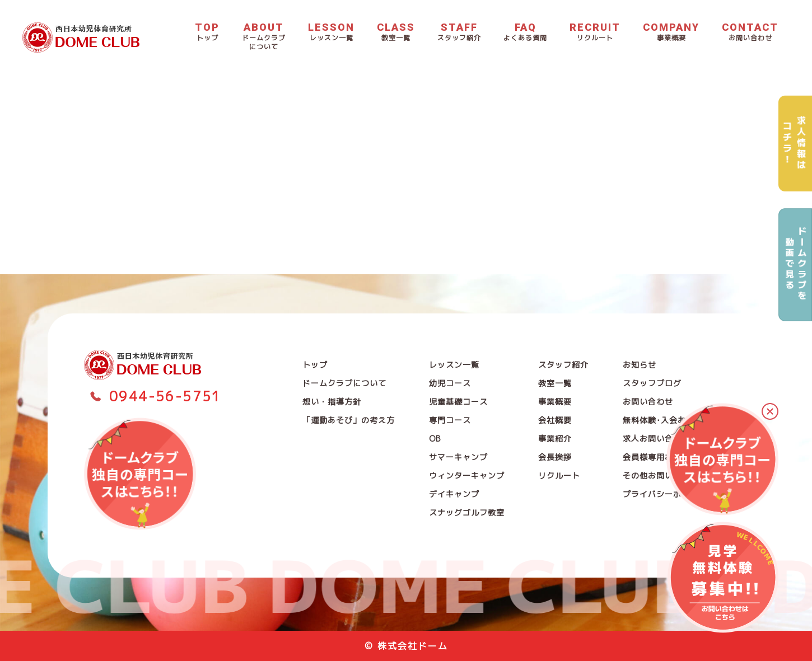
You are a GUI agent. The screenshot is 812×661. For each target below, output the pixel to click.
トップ (315, 365)
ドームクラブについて (344, 383)
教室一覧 (555, 383)
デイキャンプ (454, 494)
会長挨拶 (555, 457)
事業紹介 (555, 439)
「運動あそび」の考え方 (349, 420)
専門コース (450, 420)
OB (435, 439)
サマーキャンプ (458, 457)
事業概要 (555, 402)
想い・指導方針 (332, 402)
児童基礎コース (458, 402)
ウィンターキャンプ (467, 475)
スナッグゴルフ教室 (467, 512)
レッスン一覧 (454, 365)
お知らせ (640, 365)
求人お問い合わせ (656, 439)
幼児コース (450, 383)
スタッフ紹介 (563, 365)
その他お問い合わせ (661, 475)
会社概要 (555, 420)
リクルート (559, 475)
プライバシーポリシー (665, 494)
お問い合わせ (648, 402)
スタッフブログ (652, 383)
